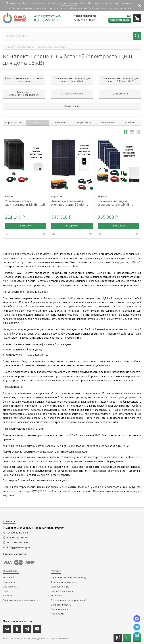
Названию (61, 114)
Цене (38, 114)
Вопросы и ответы (61, 597)
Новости (8, 587)
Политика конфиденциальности (20, 592)
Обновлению (107, 114)
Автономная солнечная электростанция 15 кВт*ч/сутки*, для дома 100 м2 (70, 195)
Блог (5, 583)
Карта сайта (58, 605)
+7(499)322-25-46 (47, 16)
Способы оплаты (60, 578)
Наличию (130, 114)
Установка (57, 587)
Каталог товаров (26, 47)
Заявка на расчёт (61, 601)
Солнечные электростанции (52, 47)
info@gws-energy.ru (18, 539)
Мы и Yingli (9, 569)
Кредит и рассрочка (62, 583)
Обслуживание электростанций (68, 592)
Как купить (9, 574)
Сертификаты (11, 578)
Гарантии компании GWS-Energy (68, 569)
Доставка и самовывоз (64, 574)
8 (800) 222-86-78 (47, 20)
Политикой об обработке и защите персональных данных (101, 8)
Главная (10, 47)
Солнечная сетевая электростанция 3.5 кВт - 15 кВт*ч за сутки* (25, 195)
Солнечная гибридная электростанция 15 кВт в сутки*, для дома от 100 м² (116, 195)
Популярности (84, 114)
